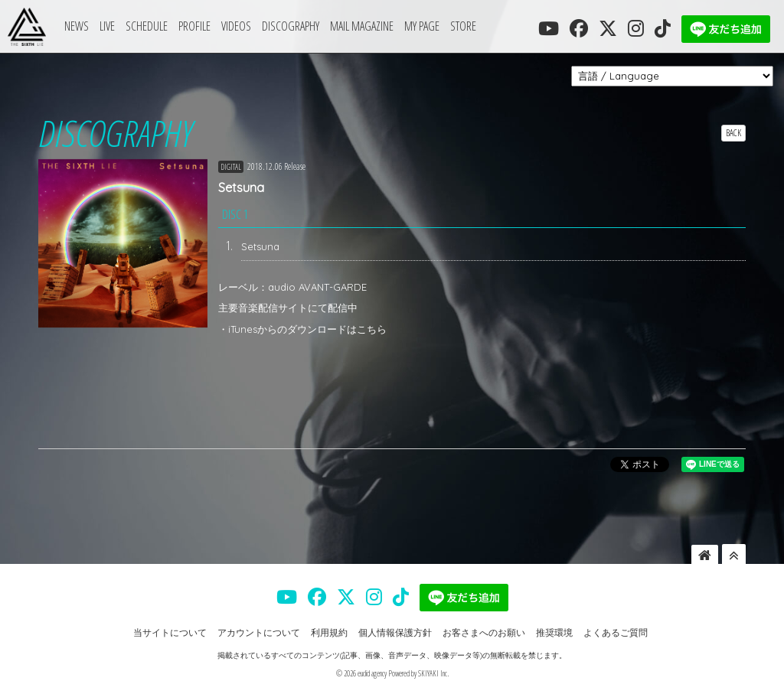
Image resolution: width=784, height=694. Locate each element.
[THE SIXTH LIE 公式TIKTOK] (663, 28)
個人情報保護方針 (395, 632)
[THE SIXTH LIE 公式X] (608, 28)
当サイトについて (170, 632)
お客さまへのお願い (484, 632)
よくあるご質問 (616, 632)
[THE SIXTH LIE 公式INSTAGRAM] (636, 28)
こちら (372, 329)
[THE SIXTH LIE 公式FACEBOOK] (579, 28)
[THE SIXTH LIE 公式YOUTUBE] (549, 28)
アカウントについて (259, 632)
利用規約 (329, 632)
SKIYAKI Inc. (433, 673)
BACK (733, 133)
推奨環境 (554, 632)
